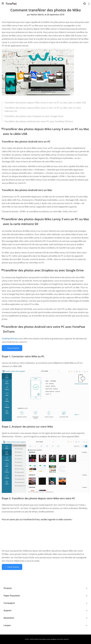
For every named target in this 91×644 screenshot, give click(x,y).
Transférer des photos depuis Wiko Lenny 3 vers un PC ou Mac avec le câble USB (45, 103)
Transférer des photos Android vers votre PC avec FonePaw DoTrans (39, 121)
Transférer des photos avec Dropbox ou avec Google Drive (34, 116)
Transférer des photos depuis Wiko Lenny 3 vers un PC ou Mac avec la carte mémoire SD (43, 109)
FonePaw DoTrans (10, 339)
